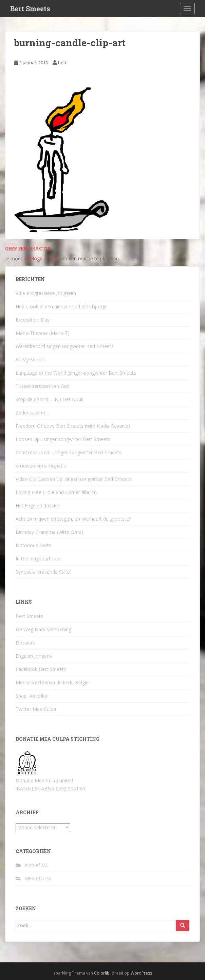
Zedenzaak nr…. (33, 413)
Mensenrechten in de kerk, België (52, 682)
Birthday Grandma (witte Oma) (49, 532)
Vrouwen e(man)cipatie (41, 466)
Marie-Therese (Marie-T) (43, 333)
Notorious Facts (33, 545)
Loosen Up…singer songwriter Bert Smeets (63, 439)
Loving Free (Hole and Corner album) (56, 492)
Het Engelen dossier (38, 505)
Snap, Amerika (31, 696)
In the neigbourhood (38, 559)
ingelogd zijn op (41, 258)
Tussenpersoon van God (43, 386)
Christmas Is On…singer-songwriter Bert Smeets (69, 452)
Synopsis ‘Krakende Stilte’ (43, 572)
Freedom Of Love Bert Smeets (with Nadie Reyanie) (73, 426)
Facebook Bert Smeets (41, 669)
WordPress (141, 973)
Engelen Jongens (34, 656)
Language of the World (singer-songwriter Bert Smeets (76, 373)
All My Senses (31, 360)
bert (62, 63)
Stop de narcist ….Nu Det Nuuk (50, 399)
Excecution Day (33, 320)
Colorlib (102, 973)
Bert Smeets (30, 9)
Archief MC (36, 865)
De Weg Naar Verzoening (43, 629)
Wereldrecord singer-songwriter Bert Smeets (65, 346)
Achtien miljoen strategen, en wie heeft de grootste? (73, 519)
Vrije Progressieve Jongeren (46, 293)
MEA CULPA (38, 878)
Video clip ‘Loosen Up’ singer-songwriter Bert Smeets (74, 479)
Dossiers (25, 643)
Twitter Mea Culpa (36, 709)
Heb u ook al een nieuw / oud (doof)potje (61, 306)
